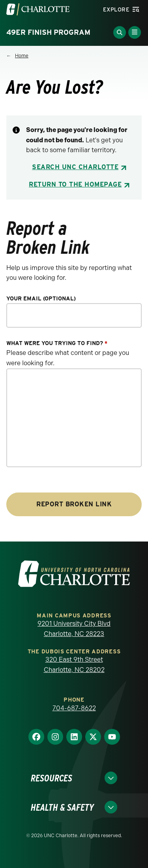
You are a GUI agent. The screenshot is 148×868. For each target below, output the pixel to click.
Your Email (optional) (41, 299)
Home (22, 56)
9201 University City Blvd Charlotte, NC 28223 (74, 629)
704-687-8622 (74, 708)
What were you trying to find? (57, 343)
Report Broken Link (74, 504)
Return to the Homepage (75, 184)
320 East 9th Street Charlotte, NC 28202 (74, 665)
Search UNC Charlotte (75, 167)
